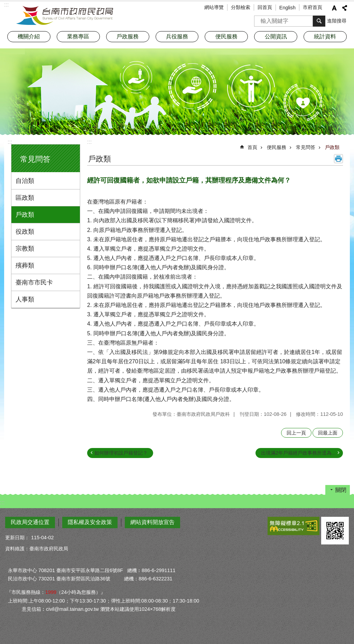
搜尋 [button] (319, 21)
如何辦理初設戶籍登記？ (121, 453)
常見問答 (35, 159)
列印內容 (338, 159)
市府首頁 (313, 7)
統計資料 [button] (325, 36)
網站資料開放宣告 (152, 522)
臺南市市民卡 (34, 282)
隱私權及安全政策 (90, 522)
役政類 (25, 232)
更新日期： (17, 538)
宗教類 (25, 249)
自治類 (25, 181)
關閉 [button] (341, 490)
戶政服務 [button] (128, 36)
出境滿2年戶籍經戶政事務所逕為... (298, 453)
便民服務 (277, 147)
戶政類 (25, 215)
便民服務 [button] (226, 36)
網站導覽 (214, 7)
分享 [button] (345, 8)
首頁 (252, 147)
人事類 (25, 299)
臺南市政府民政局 (65, 16)
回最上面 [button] (328, 433)
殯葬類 (25, 265)
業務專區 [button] (78, 36)
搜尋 (260, 19)
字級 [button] (334, 8)
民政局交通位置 (30, 522)
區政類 (25, 198)
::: (10, 142)
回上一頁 (296, 433)
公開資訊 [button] (276, 36)
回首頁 (265, 7)
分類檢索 (241, 7)
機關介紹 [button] (29, 36)
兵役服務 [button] (177, 36)
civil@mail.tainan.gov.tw (72, 609)
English (287, 8)
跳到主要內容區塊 (4, 4)
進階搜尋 (337, 21)
